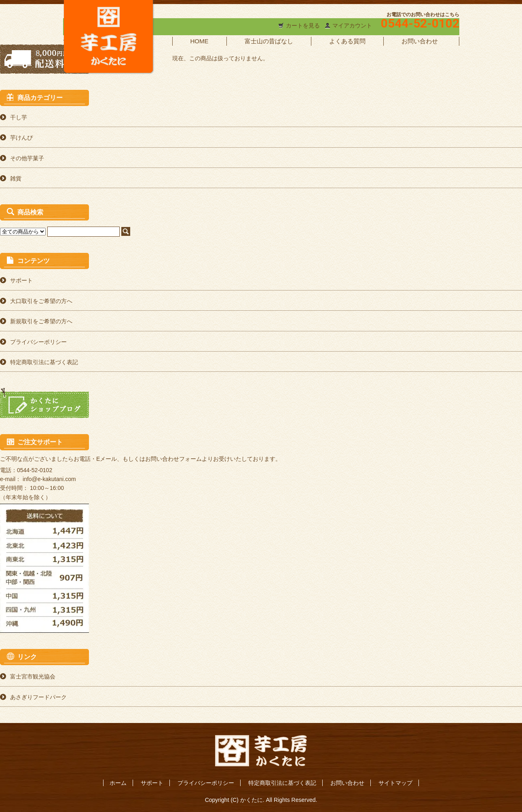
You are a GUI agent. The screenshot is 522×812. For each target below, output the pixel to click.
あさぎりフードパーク (38, 697)
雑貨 (16, 178)
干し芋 (19, 117)
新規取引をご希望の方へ (41, 321)
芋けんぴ (21, 138)
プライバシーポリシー (38, 342)
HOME (200, 41)
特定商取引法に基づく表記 (44, 362)
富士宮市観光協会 (33, 676)
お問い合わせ (420, 41)
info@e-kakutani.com (49, 479)
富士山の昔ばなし (269, 41)
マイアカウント (352, 25)
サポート (21, 280)
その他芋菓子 (27, 158)
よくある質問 (347, 41)
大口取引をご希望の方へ (41, 301)
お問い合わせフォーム (173, 459)
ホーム (118, 783)
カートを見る (303, 25)
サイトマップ (395, 783)
